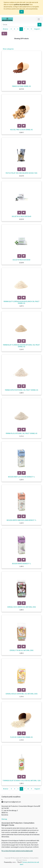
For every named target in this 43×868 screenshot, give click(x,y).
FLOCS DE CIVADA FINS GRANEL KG (21, 737)
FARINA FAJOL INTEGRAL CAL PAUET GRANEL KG (22, 433)
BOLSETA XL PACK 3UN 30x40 (22, 216)
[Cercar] (39, 25)
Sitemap (4, 819)
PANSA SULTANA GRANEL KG (21, 86)
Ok (22, 12)
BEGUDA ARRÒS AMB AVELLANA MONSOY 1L (21, 520)
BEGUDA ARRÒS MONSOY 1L (21, 564)
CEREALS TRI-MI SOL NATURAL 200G (21, 650)
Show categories (8, 49)
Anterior (6, 29)
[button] (4, 34)
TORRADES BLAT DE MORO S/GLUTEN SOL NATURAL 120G (22, 781)
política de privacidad (21, 5)
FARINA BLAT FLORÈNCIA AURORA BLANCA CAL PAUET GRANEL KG (21, 302)
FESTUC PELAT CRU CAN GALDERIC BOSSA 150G (21, 173)
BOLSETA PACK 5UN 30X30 (21, 260)
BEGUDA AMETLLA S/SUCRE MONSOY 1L (21, 477)
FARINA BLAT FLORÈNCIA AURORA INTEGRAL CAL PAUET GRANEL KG (21, 346)
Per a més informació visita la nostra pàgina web (17, 851)
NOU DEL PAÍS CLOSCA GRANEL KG (21, 130)
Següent (37, 29)
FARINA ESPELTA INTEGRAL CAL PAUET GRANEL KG (22, 390)
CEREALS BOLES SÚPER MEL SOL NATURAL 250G (22, 694)
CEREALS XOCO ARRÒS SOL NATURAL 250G (22, 607)
